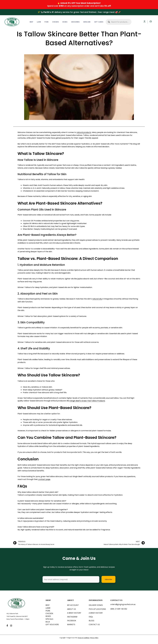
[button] (32, 22)
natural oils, (97, 299)
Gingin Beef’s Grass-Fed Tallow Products (88, 401)
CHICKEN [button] (56, 22)
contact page (44, 479)
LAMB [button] (39, 22)
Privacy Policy (94, 641)
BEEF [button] (31, 22)
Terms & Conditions (84, 641)
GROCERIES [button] (75, 22)
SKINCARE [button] (87, 22)
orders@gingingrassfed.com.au (123, 604)
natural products (84, 132)
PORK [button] (47, 22)
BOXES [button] (65, 22)
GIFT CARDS (99, 22)
